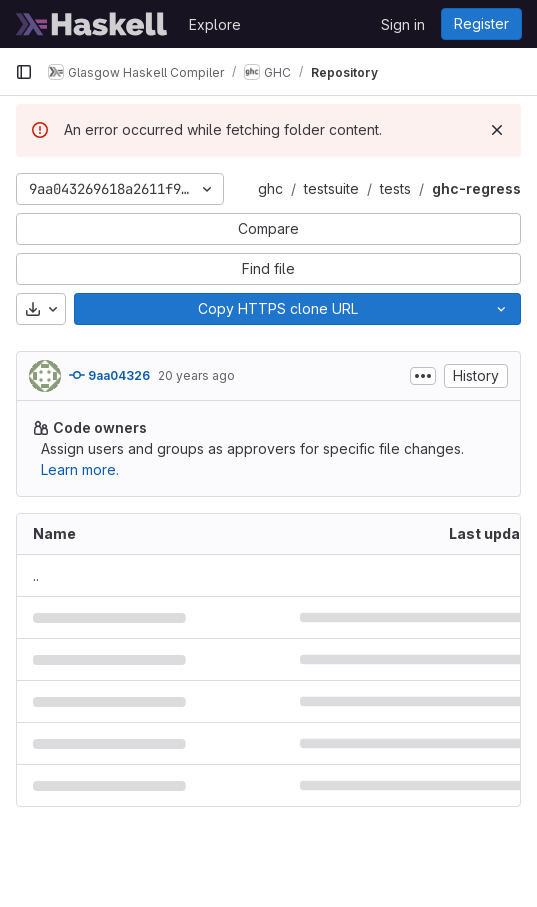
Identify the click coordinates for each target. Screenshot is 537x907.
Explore (215, 24)
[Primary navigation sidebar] (24, 72)
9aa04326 (109, 375)
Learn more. (80, 469)
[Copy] (278, 309)
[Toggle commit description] (423, 376)
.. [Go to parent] (36, 575)
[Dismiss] (497, 130)
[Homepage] (92, 24)
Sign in (403, 24)
